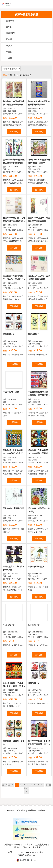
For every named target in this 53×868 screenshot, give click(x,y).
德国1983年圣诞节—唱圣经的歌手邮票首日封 (39, 219)
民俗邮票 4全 (9, 334)
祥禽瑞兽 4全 (34, 683)
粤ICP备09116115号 (28, 860)
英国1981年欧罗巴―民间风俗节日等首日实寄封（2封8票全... (14, 220)
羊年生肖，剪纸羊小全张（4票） (39, 510)
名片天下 (37, 847)
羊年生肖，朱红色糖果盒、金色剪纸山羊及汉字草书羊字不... (14, 452)
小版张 (9, 46)
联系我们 (32, 810)
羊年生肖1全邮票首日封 (13, 508)
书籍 (10, 75)
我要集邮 (16, 847)
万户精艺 (29, 845)
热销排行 (27, 75)
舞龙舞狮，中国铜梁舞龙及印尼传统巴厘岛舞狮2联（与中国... (14, 103)
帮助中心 (42, 810)
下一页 (48, 785)
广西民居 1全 (9, 625)
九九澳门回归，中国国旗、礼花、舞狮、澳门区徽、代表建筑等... (14, 685)
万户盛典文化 (41, 845)
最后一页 (27, 790)
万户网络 (18, 845)
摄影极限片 (11, 33)
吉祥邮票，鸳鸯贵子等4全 (13, 743)
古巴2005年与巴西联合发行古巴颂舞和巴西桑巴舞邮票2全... (14, 161)
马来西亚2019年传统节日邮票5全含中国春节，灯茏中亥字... (39, 161)
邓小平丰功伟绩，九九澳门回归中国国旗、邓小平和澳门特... (39, 743)
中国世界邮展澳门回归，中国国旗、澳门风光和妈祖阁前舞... (39, 394)
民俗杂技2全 (34, 334)
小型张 (9, 58)
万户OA (26, 847)
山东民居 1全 (34, 625)
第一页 (5, 785)
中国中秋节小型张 (11, 392)
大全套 (9, 27)
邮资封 (9, 39)
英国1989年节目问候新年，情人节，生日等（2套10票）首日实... (13, 278)
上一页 (11, 785)
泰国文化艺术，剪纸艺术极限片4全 (14, 568)
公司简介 (21, 810)
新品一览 (18, 75)
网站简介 (11, 810)
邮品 (5, 75)
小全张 (9, 52)
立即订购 (14, 132)
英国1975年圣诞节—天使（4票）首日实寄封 (39, 277)
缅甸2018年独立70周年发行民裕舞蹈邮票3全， (39, 103)
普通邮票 (10, 21)
